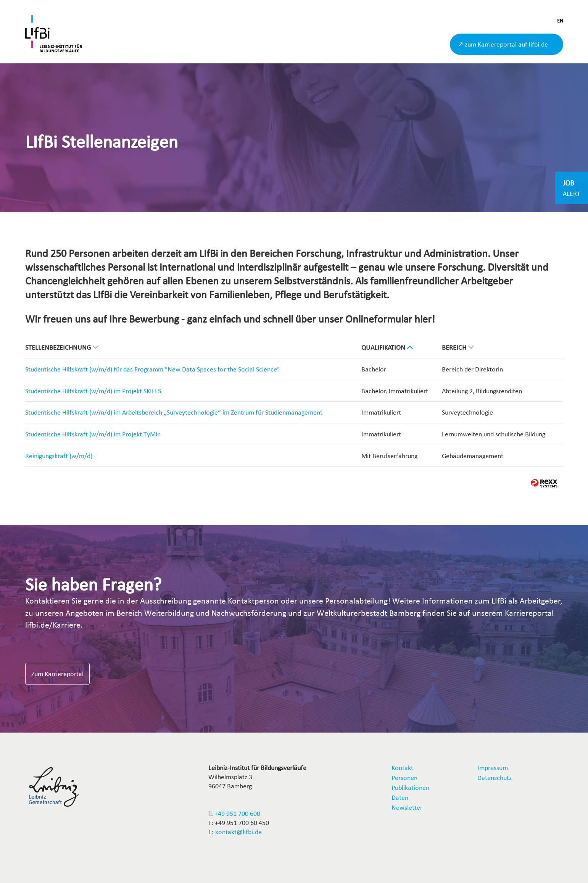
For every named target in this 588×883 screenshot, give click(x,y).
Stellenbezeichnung (62, 347)
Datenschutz (495, 777)
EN (560, 21)
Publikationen (410, 787)
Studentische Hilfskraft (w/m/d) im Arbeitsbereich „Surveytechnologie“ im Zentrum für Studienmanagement (174, 412)
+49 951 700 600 (237, 813)
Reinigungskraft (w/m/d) (59, 456)
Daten (400, 797)
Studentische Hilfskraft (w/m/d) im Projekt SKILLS (93, 391)
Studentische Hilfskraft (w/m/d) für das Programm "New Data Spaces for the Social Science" (152, 369)
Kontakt (402, 768)
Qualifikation (387, 347)
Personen (404, 777)
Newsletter (407, 807)
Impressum (493, 768)
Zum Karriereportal (57, 674)
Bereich (458, 347)
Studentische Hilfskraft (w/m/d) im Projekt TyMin (93, 434)
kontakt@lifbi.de (238, 832)
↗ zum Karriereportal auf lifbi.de (503, 44)
